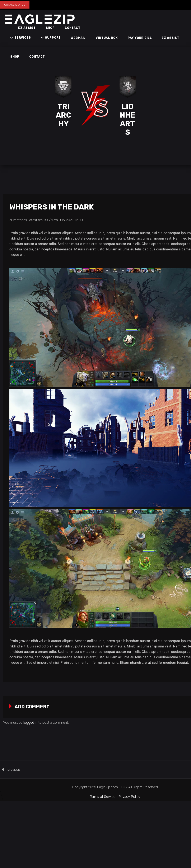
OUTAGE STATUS (15, 5)
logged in (30, 722)
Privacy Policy (129, 797)
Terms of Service (103, 797)
